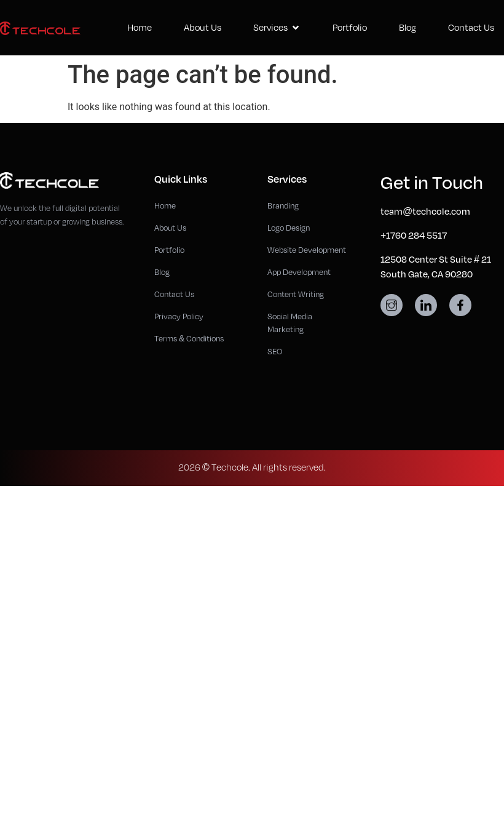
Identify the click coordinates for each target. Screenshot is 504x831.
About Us (203, 27)
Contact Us (471, 27)
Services (277, 28)
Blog (408, 27)
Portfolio (350, 27)
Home (140, 27)
